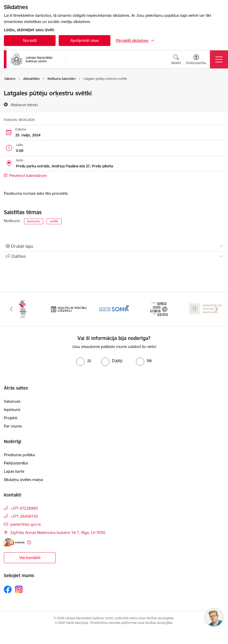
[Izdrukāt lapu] (114, 246)
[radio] (83, 361)
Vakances (12, 401)
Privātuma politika (19, 455)
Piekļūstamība (16, 463)
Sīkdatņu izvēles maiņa (23, 480)
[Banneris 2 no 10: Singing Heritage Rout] (23, 309)
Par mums (13, 426)
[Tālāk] (217, 309)
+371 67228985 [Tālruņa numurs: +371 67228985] (24, 508)
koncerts (34, 221)
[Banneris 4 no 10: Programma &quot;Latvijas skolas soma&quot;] (114, 309)
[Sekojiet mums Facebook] (8, 589)
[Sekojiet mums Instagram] (19, 589)
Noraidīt (30, 40)
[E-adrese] (14, 542)
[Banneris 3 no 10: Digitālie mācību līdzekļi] (68, 309)
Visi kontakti (30, 558)
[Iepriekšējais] (11, 309)
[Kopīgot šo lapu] (114, 256)
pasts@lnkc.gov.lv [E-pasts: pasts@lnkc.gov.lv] (26, 524)
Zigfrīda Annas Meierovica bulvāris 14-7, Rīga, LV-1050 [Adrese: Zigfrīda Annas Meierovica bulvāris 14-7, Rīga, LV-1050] (58, 533)
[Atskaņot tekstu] (24, 105)
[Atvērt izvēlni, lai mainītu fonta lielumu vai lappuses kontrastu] (196, 60)
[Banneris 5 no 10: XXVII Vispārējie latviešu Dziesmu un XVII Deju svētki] (160, 309)
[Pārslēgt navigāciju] (219, 59)
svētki (54, 221)
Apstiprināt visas (85, 40)
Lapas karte (14, 471)
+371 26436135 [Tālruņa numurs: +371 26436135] (24, 516)
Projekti (10, 418)
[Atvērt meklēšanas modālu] (176, 60)
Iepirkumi (12, 410)
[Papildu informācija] (29, 542)
